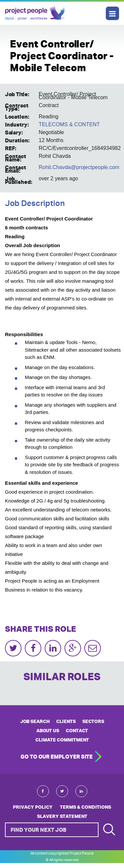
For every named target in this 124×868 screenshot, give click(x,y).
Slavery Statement (62, 816)
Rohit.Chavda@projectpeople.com (79, 167)
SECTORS (93, 721)
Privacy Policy (33, 807)
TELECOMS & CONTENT (69, 124)
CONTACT (77, 731)
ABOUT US (48, 731)
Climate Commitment (62, 740)
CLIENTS (66, 721)
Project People (35, 13)
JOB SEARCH (35, 721)
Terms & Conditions (85, 807)
